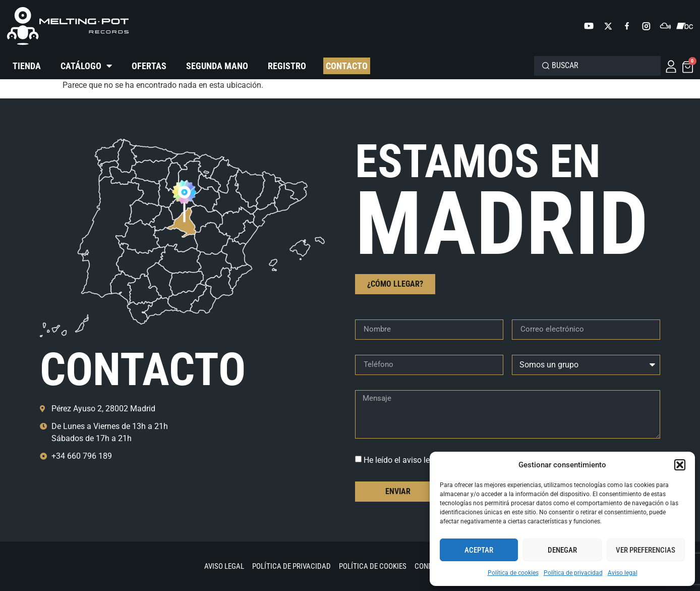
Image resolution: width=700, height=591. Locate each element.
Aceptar (479, 550)
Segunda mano (217, 66)
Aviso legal (623, 573)
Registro (287, 66)
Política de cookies (513, 573)
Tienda (27, 66)
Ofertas (149, 66)
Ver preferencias (646, 550)
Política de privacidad (573, 573)
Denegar (562, 550)
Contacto (347, 66)
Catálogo (86, 66)
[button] (680, 465)
